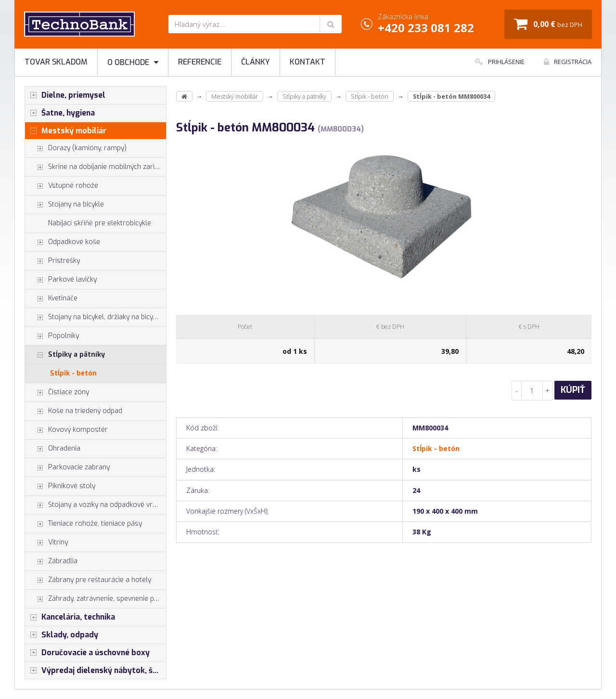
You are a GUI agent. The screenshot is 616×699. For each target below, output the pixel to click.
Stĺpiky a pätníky (65, 355)
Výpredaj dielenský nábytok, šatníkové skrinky (96, 671)
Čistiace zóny (57, 392)
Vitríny (46, 543)
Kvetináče (51, 298)
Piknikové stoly (60, 486)
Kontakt (308, 62)
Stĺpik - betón (73, 373)
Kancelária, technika (70, 617)
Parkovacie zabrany (67, 467)
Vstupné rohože (62, 186)
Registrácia (568, 62)
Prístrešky (52, 261)
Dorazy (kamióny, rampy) (76, 148)
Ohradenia (53, 449)
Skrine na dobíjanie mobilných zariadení (96, 167)
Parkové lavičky (61, 280)
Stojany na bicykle (64, 205)
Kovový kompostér (66, 430)
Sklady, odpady (62, 635)
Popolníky (52, 336)
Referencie (200, 62)
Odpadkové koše (63, 242)
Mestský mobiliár (66, 131)
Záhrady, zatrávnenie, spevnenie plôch (96, 599)
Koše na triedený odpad (74, 411)
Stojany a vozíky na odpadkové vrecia (95, 505)
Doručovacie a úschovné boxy (87, 653)
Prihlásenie (500, 62)
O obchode (133, 62)
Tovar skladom (56, 62)
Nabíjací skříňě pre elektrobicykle (100, 223)
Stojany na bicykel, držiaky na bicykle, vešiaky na (96, 317)
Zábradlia (51, 561)
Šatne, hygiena (60, 113)
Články (256, 62)
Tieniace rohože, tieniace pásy (83, 524)
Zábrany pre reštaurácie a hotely (88, 580)
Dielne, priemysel (65, 95)
